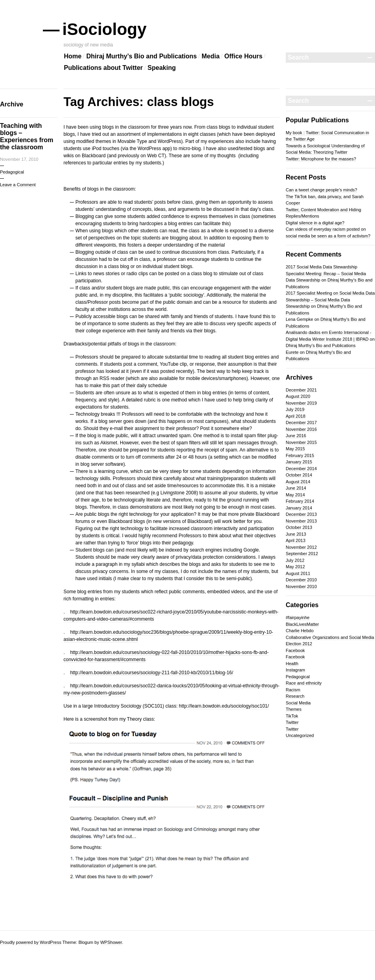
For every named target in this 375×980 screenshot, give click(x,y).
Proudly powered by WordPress (31, 942)
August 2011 (298, 573)
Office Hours (243, 56)
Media (211, 56)
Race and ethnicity (304, 683)
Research (295, 696)
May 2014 (295, 495)
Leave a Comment (18, 185)
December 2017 (301, 422)
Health (292, 664)
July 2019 (295, 409)
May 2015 (295, 449)
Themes (294, 709)
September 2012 (302, 554)
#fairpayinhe (298, 617)
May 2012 (295, 567)
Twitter (292, 722)
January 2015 (299, 462)
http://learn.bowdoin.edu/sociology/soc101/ (224, 706)
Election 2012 (299, 644)
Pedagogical (12, 172)
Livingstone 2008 (178, 493)
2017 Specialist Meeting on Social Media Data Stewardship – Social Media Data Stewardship (330, 300)
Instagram (295, 670)
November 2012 (301, 547)
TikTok (292, 716)
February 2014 (300, 501)
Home (73, 56)
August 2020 (298, 396)
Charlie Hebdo (300, 631)
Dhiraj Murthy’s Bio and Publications (141, 56)
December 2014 (301, 469)
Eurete (292, 352)
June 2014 (296, 488)
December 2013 (301, 514)
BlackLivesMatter (302, 624)
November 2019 (301, 403)
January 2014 (299, 508)
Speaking (162, 68)
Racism (293, 690)
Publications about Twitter (103, 68)
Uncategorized (300, 735)
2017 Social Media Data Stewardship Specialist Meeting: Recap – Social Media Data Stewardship (326, 273)
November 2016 (301, 429)
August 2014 (298, 482)
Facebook (295, 650)
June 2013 (296, 534)
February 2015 (300, 455)
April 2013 (296, 540)
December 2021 (301, 390)
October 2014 (299, 475)
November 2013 (301, 521)
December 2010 (301, 580)
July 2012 (295, 560)
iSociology (105, 29)
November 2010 (301, 586)
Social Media (298, 703)
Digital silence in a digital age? (315, 223)
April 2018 (296, 416)
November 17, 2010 (19, 159)
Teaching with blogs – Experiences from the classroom (27, 136)
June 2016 (296, 436)
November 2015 (301, 442)
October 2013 (299, 527)
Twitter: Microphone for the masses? (321, 159)
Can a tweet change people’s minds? (321, 190)
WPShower (111, 942)
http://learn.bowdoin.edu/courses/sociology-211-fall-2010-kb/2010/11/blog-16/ (152, 673)
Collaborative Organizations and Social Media (330, 637)
